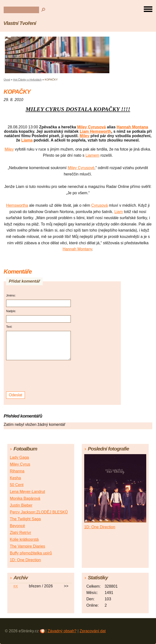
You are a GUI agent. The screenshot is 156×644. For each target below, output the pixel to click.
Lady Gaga (19, 457)
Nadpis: (11, 311)
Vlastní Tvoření (20, 23)
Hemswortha (17, 205)
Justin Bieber (21, 505)
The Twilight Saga (25, 519)
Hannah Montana (132, 127)
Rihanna (17, 471)
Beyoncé (17, 526)
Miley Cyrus (20, 464)
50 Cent (17, 485)
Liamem (92, 155)
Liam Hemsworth (95, 131)
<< (16, 586)
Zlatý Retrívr (20, 533)
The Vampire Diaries (27, 546)
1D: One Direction (25, 560)
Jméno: (11, 296)
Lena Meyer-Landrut (27, 492)
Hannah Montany (77, 249)
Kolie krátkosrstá (24, 539)
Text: (9, 327)
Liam (119, 212)
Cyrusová (100, 205)
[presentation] (39, 376)
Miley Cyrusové (81, 168)
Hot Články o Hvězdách (27, 80)
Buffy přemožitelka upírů (31, 553)
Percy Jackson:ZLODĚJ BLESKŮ (39, 512)
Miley (84, 136)
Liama (27, 140)
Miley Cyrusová (91, 127)
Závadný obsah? (62, 631)
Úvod (7, 80)
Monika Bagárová (25, 498)
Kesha (15, 478)
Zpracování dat (93, 631)
